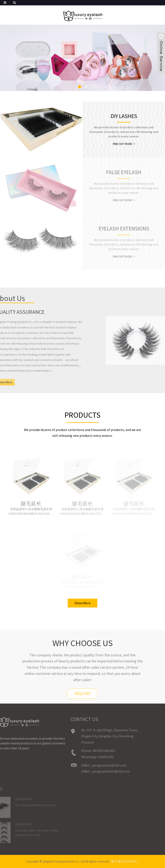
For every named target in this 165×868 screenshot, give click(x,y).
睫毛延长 (31, 504)
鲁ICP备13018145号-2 (125, 861)
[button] (80, 87)
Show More (82, 603)
